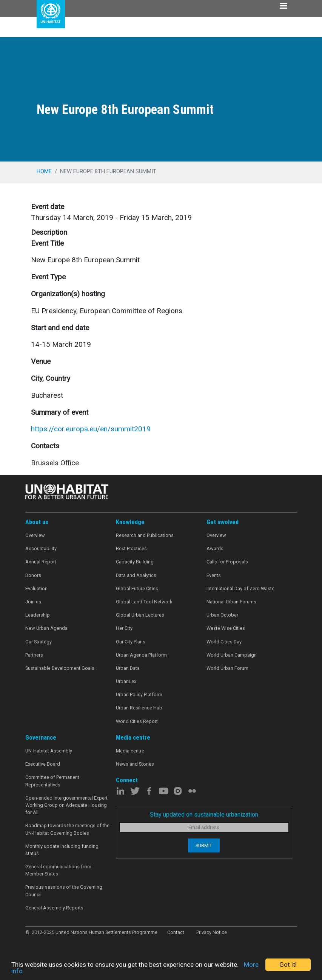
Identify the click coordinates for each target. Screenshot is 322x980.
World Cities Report (137, 721)
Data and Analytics (136, 575)
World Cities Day (224, 642)
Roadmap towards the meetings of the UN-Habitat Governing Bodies (67, 829)
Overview (35, 535)
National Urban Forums (231, 602)
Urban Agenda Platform (141, 655)
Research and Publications (145, 535)
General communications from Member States (58, 870)
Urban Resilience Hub (139, 708)
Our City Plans (131, 642)
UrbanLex (126, 681)
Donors (33, 575)
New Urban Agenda (46, 628)
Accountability (41, 548)
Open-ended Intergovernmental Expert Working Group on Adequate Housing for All (66, 805)
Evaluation (36, 588)
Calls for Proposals (227, 562)
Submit (204, 845)
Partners (34, 655)
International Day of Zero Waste (240, 588)
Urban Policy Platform (139, 695)
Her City (124, 628)
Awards (215, 548)
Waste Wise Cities (226, 628)
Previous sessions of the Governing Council (64, 891)
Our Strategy (39, 642)
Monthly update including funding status (62, 850)
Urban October (222, 615)
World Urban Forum (227, 668)
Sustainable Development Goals (60, 668)
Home (44, 171)
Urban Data (128, 668)
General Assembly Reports (54, 908)
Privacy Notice (212, 932)
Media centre (130, 751)
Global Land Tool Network (144, 602)
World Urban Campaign (232, 655)
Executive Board (43, 764)
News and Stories (135, 764)
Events (214, 575)
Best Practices (131, 548)
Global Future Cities (137, 588)
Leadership (38, 615)
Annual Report (41, 562)
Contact (176, 932)
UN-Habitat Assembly (49, 751)
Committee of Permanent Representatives (52, 781)
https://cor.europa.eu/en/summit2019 (91, 429)
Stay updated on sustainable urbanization (204, 815)
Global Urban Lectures (140, 615)
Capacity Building (135, 562)
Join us (33, 602)
